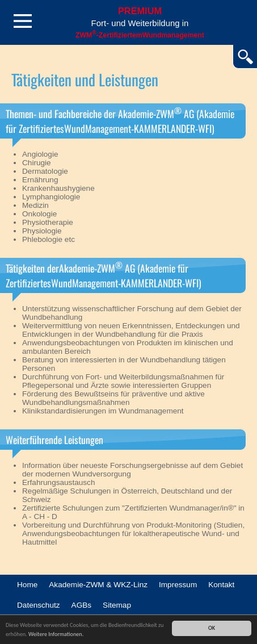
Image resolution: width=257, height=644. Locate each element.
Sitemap (117, 605)
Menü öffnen (23, 21)
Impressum (178, 585)
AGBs (82, 605)
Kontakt (221, 585)
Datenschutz (39, 605)
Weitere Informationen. (56, 634)
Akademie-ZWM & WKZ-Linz (98, 585)
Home (27, 585)
